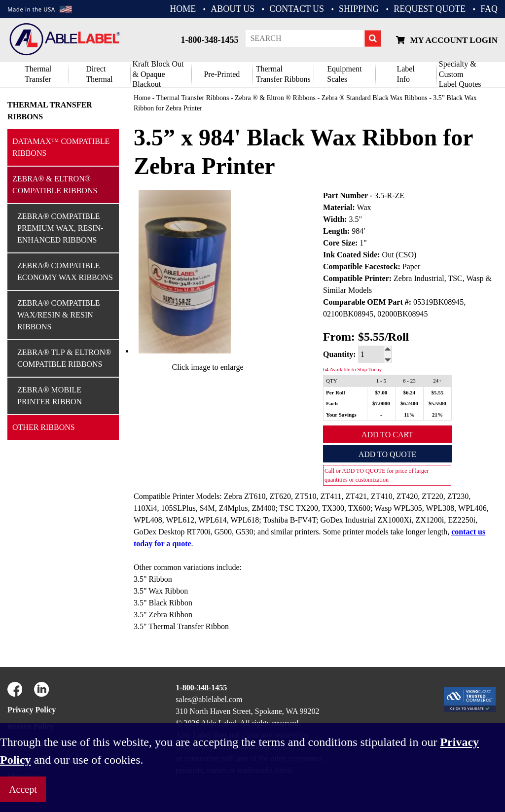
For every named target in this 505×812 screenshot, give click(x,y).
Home (142, 98)
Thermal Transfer (38, 74)
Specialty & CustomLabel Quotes (460, 74)
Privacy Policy (32, 710)
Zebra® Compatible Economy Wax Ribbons (65, 271)
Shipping (359, 9)
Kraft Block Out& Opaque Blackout (158, 74)
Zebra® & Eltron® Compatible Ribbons (55, 185)
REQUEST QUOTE (430, 9)
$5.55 (438, 392)
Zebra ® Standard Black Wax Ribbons (375, 98)
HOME (183, 9)
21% (437, 415)
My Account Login (447, 40)
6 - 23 (409, 381)
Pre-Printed (222, 74)
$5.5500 (437, 403)
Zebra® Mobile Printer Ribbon (50, 396)
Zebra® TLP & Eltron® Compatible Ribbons (64, 358)
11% (409, 415)
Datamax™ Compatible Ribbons (61, 147)
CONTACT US (297, 9)
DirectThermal (99, 74)
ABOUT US (233, 9)
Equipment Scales (344, 74)
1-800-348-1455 (209, 40)
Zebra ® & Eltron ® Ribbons (275, 98)
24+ (437, 381)
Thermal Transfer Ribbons (50, 111)
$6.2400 (409, 403)
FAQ (489, 9)
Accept (23, 789)
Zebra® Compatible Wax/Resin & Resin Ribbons (59, 315)
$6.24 (410, 392)
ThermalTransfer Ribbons (283, 74)
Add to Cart (387, 435)
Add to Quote (388, 454)
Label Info (405, 74)
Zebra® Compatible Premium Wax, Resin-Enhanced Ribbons (60, 228)
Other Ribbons (44, 427)
